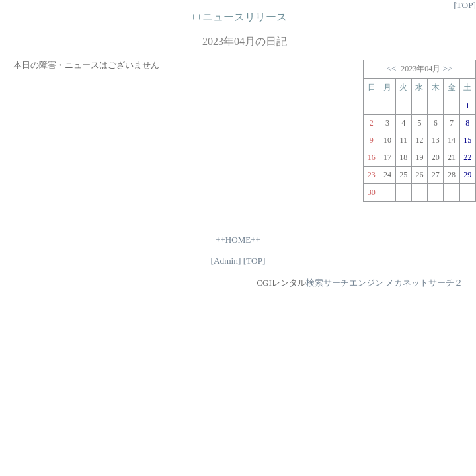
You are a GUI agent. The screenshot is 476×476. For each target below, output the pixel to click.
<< (391, 68)
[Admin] (225, 261)
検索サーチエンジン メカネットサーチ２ (384, 283)
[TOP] (465, 5)
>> (448, 68)
